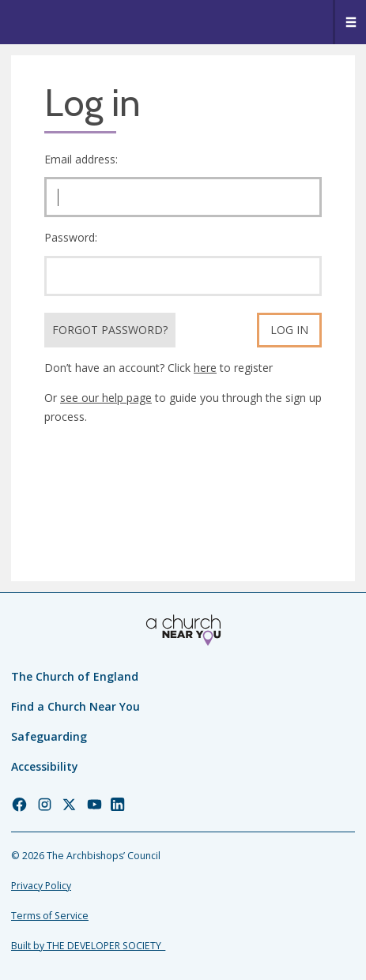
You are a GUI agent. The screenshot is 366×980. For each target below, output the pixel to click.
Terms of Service (50, 916)
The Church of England (75, 676)
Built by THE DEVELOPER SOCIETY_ (88, 946)
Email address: (81, 159)
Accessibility (45, 766)
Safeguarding (49, 736)
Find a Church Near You (75, 706)
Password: (71, 237)
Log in (289, 330)
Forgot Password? (110, 330)
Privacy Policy (41, 886)
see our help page (106, 398)
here (205, 368)
